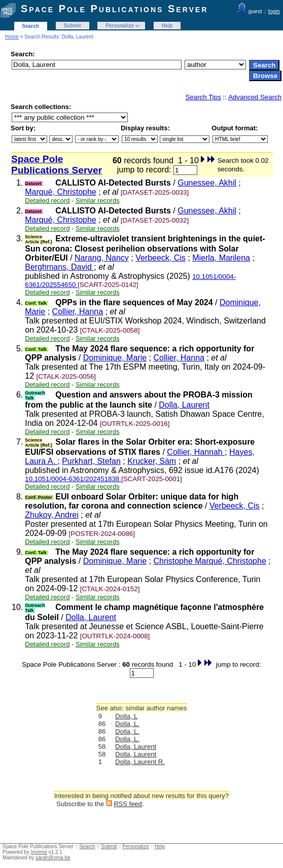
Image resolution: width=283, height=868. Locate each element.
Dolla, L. (127, 724)
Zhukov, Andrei (52, 515)
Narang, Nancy (102, 258)
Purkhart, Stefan (91, 461)
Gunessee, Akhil (207, 183)
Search (31, 26)
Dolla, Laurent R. (140, 762)
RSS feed (128, 804)
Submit (73, 26)
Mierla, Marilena (221, 258)
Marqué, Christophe (61, 192)
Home (12, 37)
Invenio (39, 852)
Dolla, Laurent (184, 405)
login (274, 11)
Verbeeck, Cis (161, 258)
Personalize (120, 26)
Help (167, 26)
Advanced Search (255, 97)
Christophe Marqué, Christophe (209, 561)
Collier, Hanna (78, 312)
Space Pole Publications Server (114, 9)
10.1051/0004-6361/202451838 (73, 479)
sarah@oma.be (53, 858)
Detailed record (47, 201)
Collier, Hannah (196, 452)
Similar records (98, 201)
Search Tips (203, 97)
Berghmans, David (59, 267)
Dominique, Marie (115, 358)
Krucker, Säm (152, 461)
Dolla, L (126, 716)
